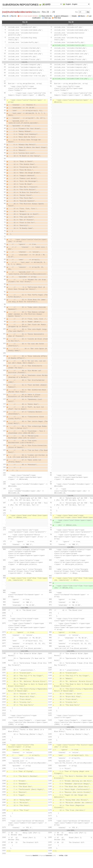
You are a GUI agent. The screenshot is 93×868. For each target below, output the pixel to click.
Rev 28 (6, 16)
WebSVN (35, 856)
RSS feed (58, 18)
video (23, 12)
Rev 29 (71, 22)
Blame (83, 16)
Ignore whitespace (62, 16)
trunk (10, 12)
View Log (47, 18)
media (16, 12)
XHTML (61, 856)
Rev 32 (14, 16)
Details (74, 16)
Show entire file (47, 16)
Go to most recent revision (29, 16)
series (29, 12)
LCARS (46, 5)
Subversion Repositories (20, 5)
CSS (66, 856)
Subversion (49, 856)
